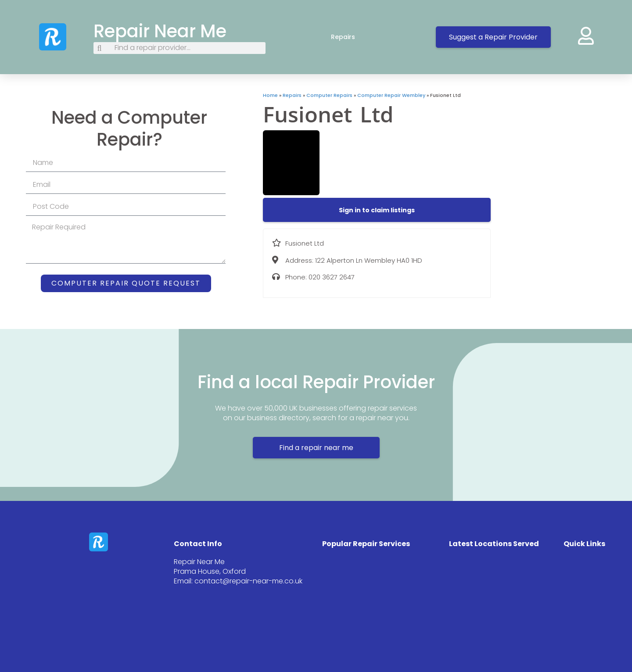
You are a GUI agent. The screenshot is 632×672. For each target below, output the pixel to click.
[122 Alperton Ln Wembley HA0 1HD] (561, 157)
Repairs (352, 37)
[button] (377, 210)
